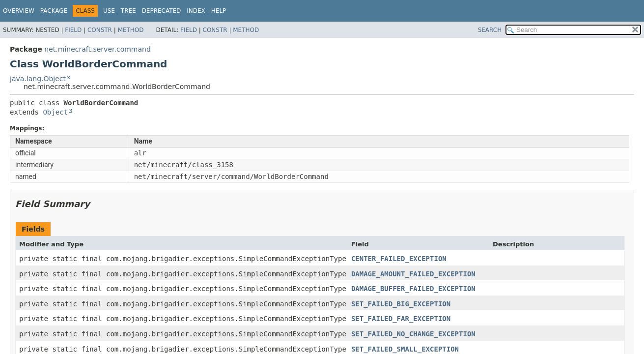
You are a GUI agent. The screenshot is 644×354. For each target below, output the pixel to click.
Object (55, 112)
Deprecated (162, 11)
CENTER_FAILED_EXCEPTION (399, 259)
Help (219, 11)
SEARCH (490, 30)
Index (196, 11)
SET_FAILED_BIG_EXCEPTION (401, 304)
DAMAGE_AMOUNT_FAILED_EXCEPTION (413, 274)
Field (73, 30)
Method (131, 30)
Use (109, 11)
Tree (128, 11)
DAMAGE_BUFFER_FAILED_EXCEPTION (413, 289)
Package (54, 11)
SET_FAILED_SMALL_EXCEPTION (405, 349)
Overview (19, 11)
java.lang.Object (38, 79)
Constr (100, 30)
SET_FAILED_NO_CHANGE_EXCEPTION (413, 334)
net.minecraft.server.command (97, 49)
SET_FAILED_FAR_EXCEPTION (401, 319)
